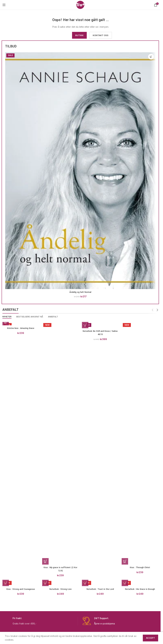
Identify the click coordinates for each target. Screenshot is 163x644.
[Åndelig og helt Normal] (80, 171)
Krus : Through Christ (140, 567)
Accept (150, 638)
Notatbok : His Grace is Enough (140, 589)
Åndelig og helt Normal (80, 292)
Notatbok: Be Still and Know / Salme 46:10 (100, 333)
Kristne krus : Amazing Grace (21, 328)
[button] (151, 57)
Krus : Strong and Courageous (21, 589)
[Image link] (26, 24)
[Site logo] (80, 5)
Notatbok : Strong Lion (60, 589)
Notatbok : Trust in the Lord (100, 589)
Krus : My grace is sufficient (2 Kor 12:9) (60, 569)
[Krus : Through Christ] (140, 443)
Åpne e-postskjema (104, 624)
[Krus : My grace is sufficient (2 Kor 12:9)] (60, 443)
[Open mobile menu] (4, 5)
